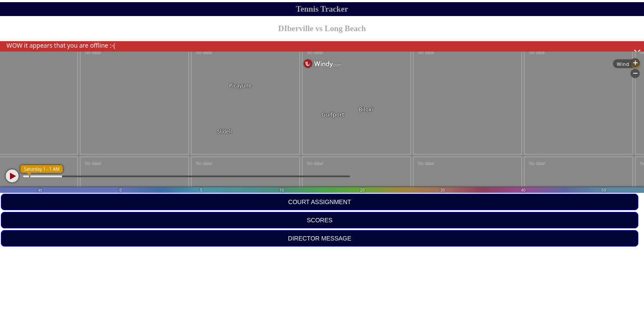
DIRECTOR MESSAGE (320, 238)
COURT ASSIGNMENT (320, 202)
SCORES (320, 220)
